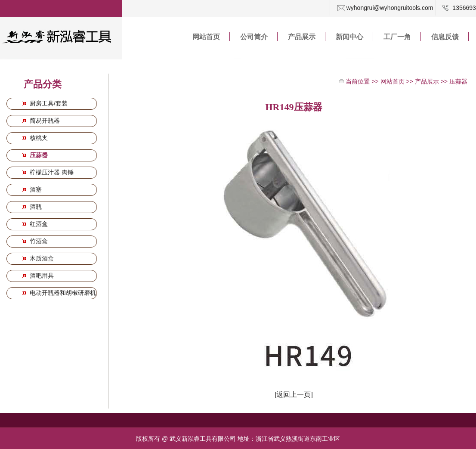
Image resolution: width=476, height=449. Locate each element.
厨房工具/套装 (48, 103)
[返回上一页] (294, 395)
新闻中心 (349, 37)
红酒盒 (38, 224)
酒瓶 (35, 207)
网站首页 (206, 37)
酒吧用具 (41, 276)
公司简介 (254, 37)
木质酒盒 (41, 258)
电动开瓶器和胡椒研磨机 (62, 293)
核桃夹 (38, 138)
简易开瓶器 (44, 121)
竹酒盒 (38, 241)
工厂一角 (397, 37)
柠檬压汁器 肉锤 (51, 172)
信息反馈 (445, 37)
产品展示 (302, 37)
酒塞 (35, 189)
